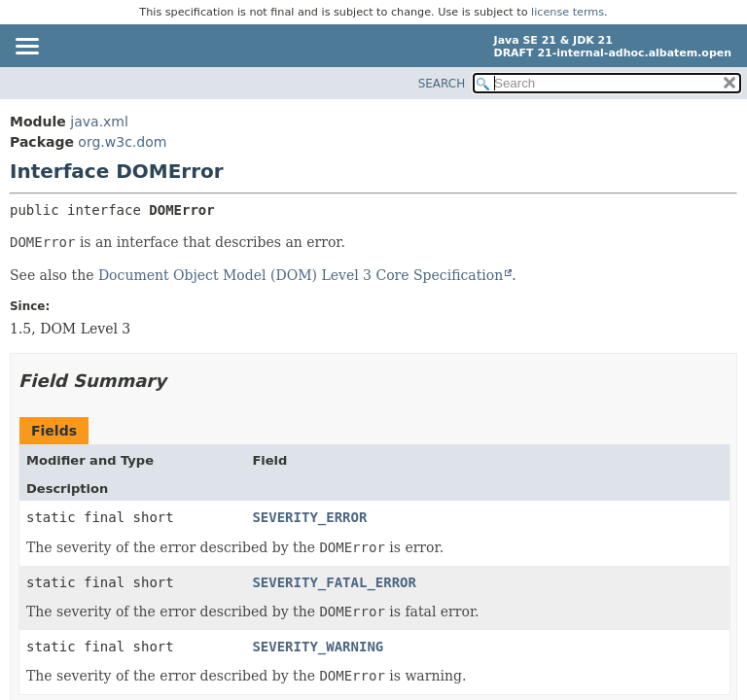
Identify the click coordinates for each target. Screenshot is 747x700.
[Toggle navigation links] (26, 48)
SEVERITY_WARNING (318, 647)
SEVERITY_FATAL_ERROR (334, 582)
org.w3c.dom (122, 142)
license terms (568, 12)
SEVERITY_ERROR (309, 517)
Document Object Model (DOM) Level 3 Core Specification (301, 275)
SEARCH (442, 84)
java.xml (99, 122)
